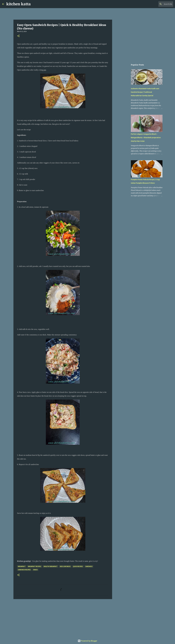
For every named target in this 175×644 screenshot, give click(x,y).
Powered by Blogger (87, 641)
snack (35, 570)
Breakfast (22, 566)
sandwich (89, 566)
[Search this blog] (161, 4)
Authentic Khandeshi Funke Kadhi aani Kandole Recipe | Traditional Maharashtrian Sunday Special (145, 92)
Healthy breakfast (51, 566)
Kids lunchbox (65, 566)
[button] (18, 36)
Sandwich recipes (24, 570)
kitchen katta (19, 4)
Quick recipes (78, 566)
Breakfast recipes (35, 566)
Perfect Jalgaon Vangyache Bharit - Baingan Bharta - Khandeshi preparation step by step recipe (146, 138)
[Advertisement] (63, 618)
